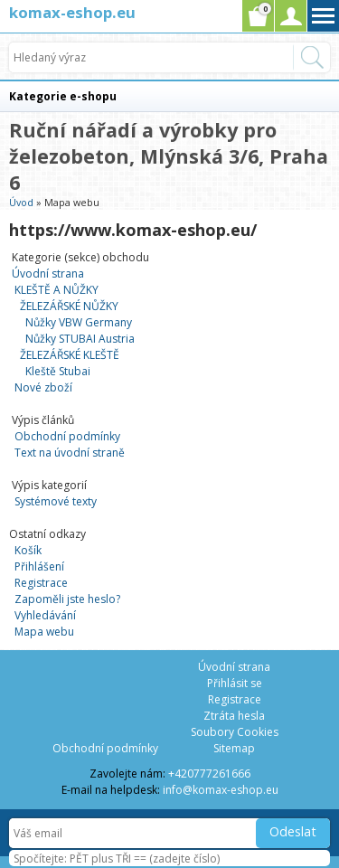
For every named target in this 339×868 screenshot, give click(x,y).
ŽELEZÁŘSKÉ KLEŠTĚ (70, 355)
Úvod (21, 202)
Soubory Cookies (235, 732)
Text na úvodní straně (70, 453)
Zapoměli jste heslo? (67, 599)
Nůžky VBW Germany (79, 322)
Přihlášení (39, 566)
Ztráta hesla (234, 716)
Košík (28, 550)
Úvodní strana (48, 274)
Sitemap (234, 748)
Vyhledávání (45, 615)
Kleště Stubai (58, 371)
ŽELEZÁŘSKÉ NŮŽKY (69, 306)
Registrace (41, 583)
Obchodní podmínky (67, 436)
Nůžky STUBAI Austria (80, 339)
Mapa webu (44, 632)
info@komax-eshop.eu (221, 790)
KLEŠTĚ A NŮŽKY (56, 290)
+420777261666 (209, 774)
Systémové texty (56, 501)
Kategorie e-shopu (63, 96)
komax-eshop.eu (72, 12)
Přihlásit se (235, 683)
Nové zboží (43, 387)
